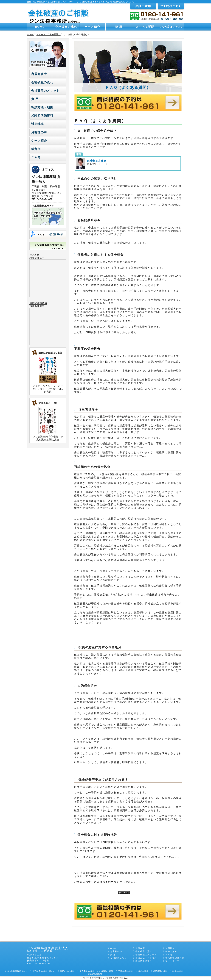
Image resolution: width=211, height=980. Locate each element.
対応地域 (37, 124)
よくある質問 (145, 27)
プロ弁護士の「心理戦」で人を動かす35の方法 (48, 438)
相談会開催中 (37, 258)
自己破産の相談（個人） (44, 971)
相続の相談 (143, 971)
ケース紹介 (92, 27)
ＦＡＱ (36, 157)
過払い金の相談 (67, 971)
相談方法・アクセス (146, 958)
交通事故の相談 (106, 971)
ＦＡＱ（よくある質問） (49, 34)
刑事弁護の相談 (125, 971)
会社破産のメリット (45, 91)
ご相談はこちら (171, 27)
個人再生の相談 (87, 971)
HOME (40, 27)
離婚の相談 (178, 971)
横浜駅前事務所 (38, 303)
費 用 (119, 27)
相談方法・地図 (42, 107)
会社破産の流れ (66, 27)
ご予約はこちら (171, 6)
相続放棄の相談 (160, 971)
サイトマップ (172, 961)
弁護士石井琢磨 (96, 161)
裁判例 (36, 149)
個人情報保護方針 (175, 958)
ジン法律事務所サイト (17, 971)
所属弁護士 (39, 74)
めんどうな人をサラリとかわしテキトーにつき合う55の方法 (48, 389)
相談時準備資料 (42, 116)
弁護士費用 (143, 6)
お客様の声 (39, 132)
